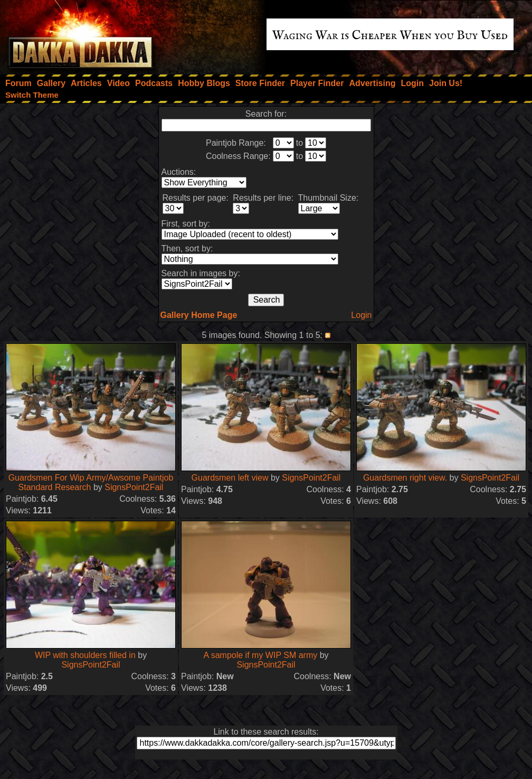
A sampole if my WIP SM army (260, 655)
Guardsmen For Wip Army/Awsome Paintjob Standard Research (91, 482)
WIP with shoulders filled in (85, 655)
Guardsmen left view (230, 478)
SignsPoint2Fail (134, 487)
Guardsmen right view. (405, 478)
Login (361, 315)
